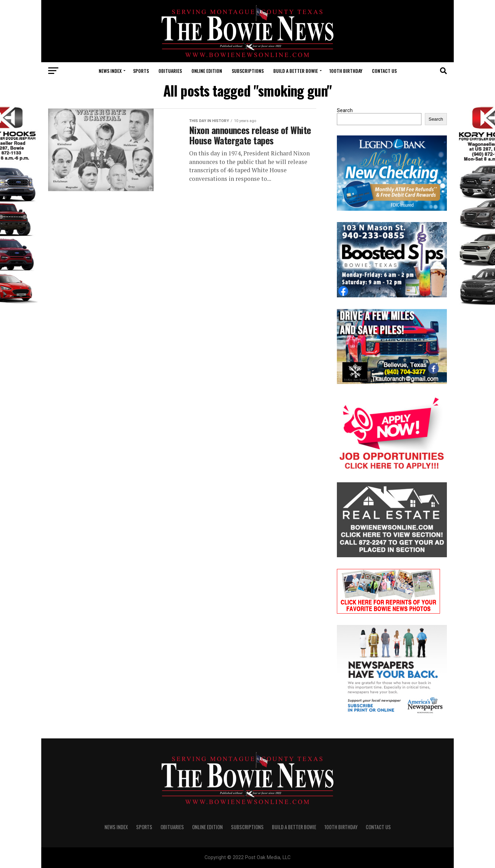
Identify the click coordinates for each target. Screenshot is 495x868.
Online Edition (207, 71)
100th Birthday (346, 71)
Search (345, 111)
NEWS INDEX (110, 71)
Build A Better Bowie (296, 71)
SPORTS (141, 71)
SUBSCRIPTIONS (248, 71)
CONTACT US (384, 71)
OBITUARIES (170, 71)
